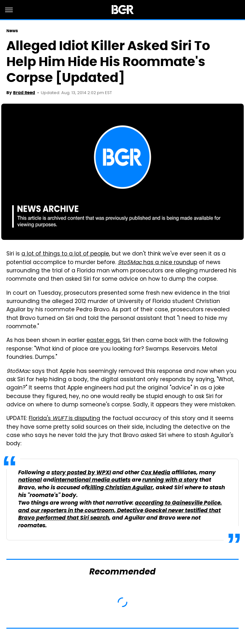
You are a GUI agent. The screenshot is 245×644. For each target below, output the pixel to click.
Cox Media (156, 473)
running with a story (170, 480)
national (30, 480)
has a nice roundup (157, 263)
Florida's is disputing (64, 419)
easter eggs (103, 341)
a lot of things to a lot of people (65, 254)
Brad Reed (24, 93)
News (12, 31)
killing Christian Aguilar (120, 488)
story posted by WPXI (81, 473)
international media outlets (92, 480)
